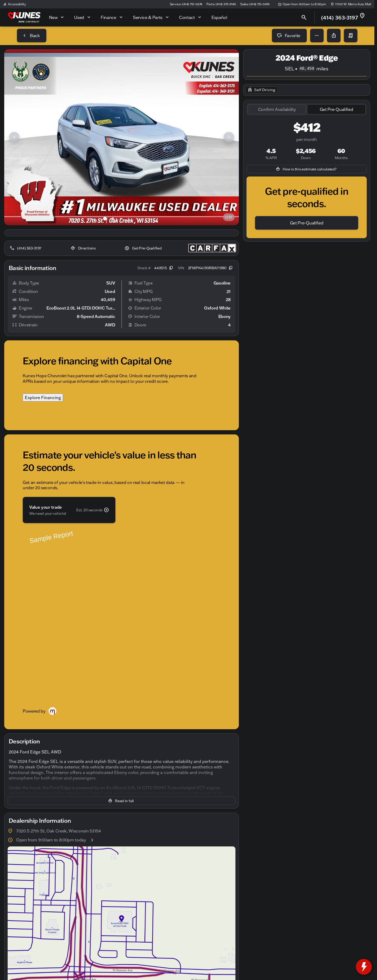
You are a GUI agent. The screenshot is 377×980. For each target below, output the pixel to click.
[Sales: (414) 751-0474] (255, 4)
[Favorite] (289, 36)
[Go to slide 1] (105, 219)
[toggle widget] (364, 967)
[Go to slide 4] (129, 219)
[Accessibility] (14, 4)
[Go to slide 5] (137, 219)
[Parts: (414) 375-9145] (221, 4)
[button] (317, 36)
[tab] (277, 109)
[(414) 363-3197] (26, 248)
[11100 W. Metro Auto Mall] (351, 4)
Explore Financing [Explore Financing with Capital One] (43, 398)
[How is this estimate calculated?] (307, 169)
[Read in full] (122, 623)
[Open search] (304, 17)
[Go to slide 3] (121, 219)
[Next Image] (229, 137)
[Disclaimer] (18, 953)
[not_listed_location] (362, 16)
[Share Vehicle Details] (334, 36)
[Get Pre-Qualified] (144, 248)
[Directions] (84, 248)
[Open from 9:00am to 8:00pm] (302, 4)
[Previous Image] (14, 137)
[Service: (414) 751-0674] (186, 4)
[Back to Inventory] (32, 36)
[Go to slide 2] (113, 219)
